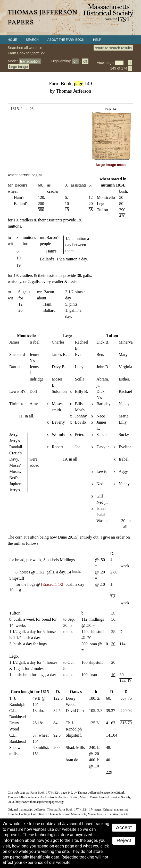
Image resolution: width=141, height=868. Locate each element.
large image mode (111, 165)
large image (18, 66)
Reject (124, 841)
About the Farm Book (66, 40)
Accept (124, 827)
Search (32, 40)
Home (12, 40)
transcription (30, 61)
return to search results (113, 48)
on (76, 61)
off (85, 61)
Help (97, 40)
